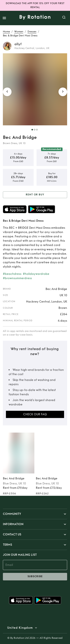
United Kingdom (20, 628)
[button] (35, 514)
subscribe (35, 577)
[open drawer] (4, 18)
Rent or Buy (35, 195)
